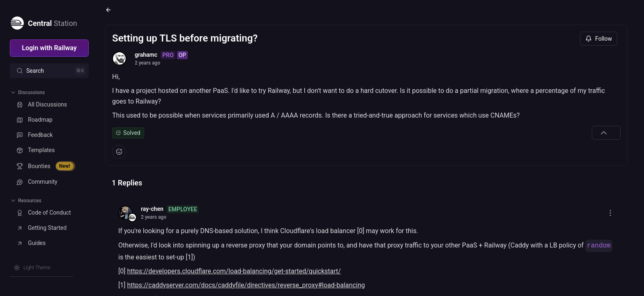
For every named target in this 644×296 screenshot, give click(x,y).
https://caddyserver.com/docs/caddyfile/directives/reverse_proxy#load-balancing (246, 285)
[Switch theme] (32, 268)
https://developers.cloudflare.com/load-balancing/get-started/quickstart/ (234, 271)
